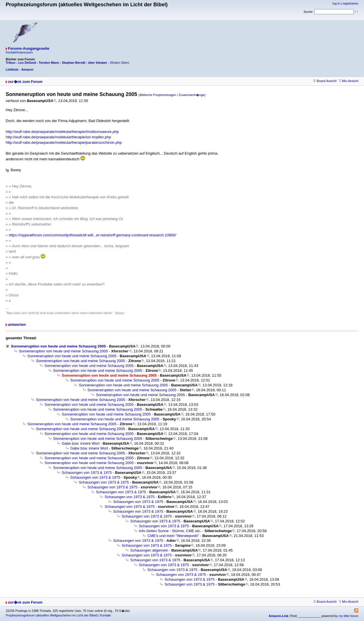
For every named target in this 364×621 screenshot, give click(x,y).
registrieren (350, 3)
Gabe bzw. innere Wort (81, 443)
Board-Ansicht (325, 81)
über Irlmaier (98, 63)
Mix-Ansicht (348, 81)
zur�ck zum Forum (25, 82)
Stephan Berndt (74, 63)
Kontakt (105, 615)
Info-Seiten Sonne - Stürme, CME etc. (170, 531)
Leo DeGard (27, 63)
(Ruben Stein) (120, 63)
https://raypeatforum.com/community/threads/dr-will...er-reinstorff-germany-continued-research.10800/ (93, 235)
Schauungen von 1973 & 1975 (87, 473)
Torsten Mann (49, 63)
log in (336, 3)
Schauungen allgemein (149, 550)
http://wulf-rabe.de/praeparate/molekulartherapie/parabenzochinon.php (64, 142)
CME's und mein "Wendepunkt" (173, 536)
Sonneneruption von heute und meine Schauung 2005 (58, 346)
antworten (17, 325)
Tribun (11, 63)
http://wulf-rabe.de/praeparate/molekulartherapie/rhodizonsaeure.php (62, 132)
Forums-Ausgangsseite (29, 48)
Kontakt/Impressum (19, 52)
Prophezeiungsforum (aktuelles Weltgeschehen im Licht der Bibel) (52, 615)
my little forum (349, 616)
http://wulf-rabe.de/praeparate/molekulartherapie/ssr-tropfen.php (58, 137)
